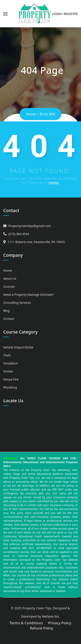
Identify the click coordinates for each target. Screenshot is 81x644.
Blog (6, 311)
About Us (10, 279)
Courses (9, 287)
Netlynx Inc (50, 616)
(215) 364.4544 (19, 234)
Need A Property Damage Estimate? (29, 295)
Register (71, 14)
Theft (7, 355)
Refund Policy (42, 628)
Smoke (8, 371)
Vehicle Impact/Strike (18, 347)
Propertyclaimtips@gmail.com (30, 226)
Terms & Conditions (26, 623)
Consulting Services (17, 303)
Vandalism (11, 363)
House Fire (11, 379)
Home (31, 114)
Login (57, 14)
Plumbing (10, 387)
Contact (9, 319)
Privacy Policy (60, 623)
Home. (54, 182)
